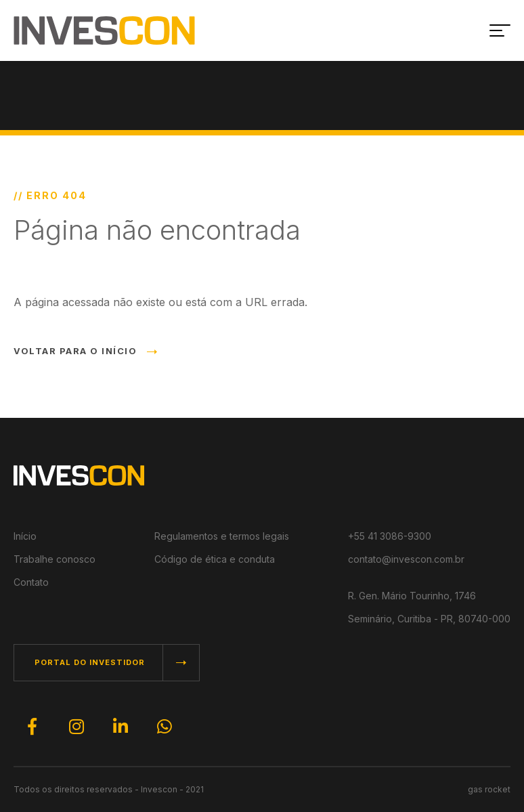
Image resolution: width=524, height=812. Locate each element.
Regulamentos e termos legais (222, 536)
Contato (31, 582)
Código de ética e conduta (215, 559)
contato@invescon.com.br (406, 559)
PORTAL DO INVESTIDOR (90, 662)
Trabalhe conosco (54, 559)
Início (25, 536)
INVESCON (104, 30)
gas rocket (489, 789)
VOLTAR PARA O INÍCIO (85, 351)
